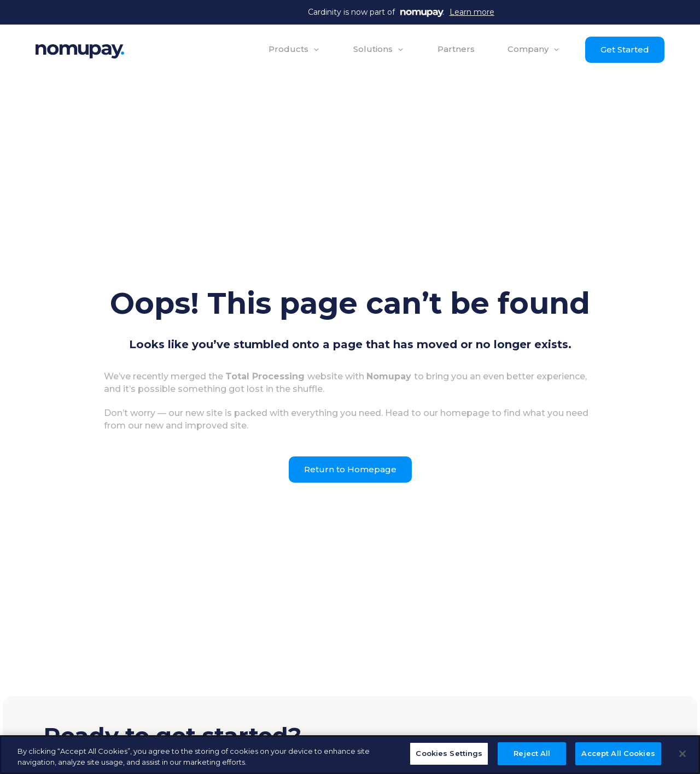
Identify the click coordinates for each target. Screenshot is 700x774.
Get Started (625, 49)
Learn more (472, 12)
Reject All (532, 753)
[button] (294, 49)
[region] (350, 755)
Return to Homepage (350, 469)
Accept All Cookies (618, 753)
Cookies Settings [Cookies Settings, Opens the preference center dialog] (449, 753)
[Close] (682, 754)
